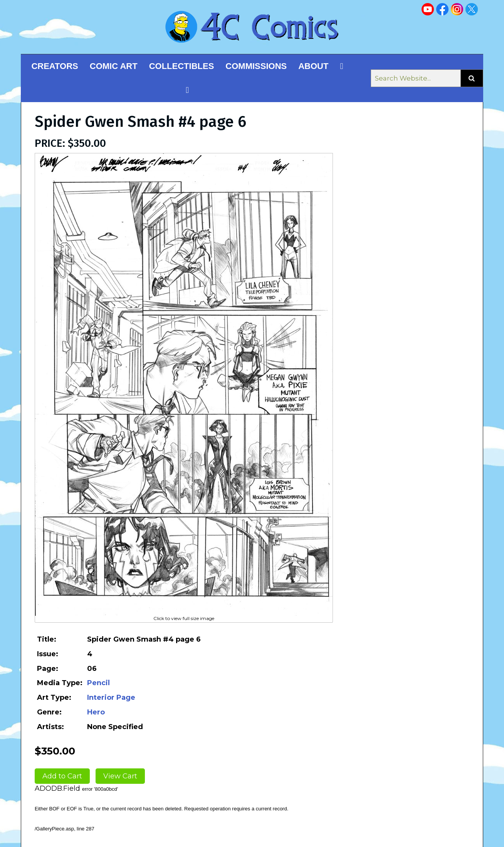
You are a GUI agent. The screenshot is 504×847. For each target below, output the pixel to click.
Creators (55, 66)
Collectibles (182, 66)
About (313, 66)
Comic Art (114, 66)
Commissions (256, 66)
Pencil (98, 683)
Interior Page (111, 697)
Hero (96, 712)
